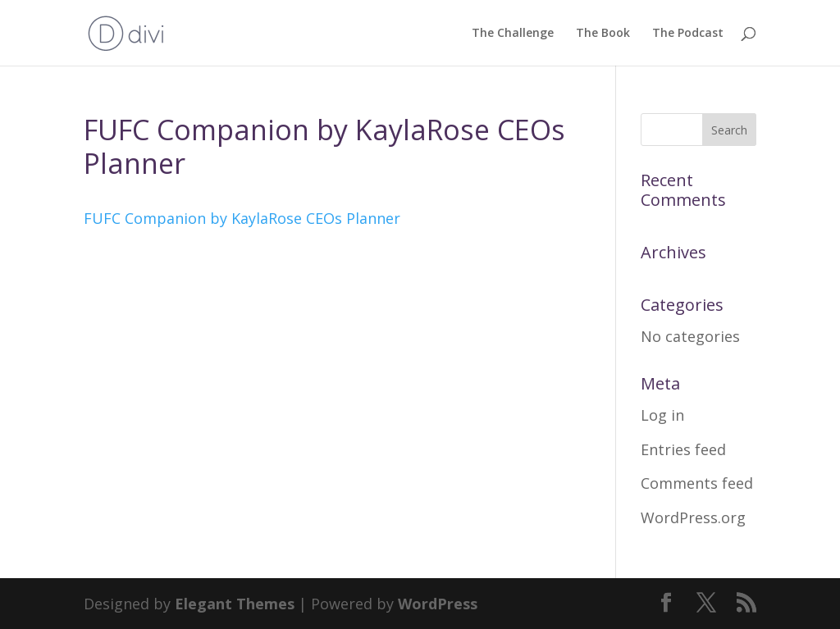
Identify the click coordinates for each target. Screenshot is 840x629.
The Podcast (688, 34)
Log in (662, 415)
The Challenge (513, 34)
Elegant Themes (235, 604)
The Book (603, 34)
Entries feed (683, 449)
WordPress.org (693, 517)
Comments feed (697, 483)
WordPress (438, 604)
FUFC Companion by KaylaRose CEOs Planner (242, 218)
